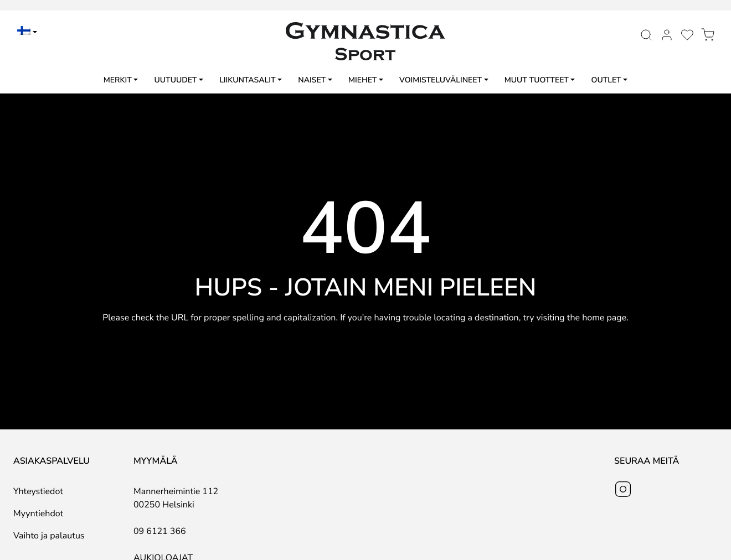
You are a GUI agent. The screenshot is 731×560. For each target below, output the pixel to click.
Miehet (362, 80)
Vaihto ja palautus (49, 536)
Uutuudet (176, 80)
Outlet (606, 80)
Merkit (118, 80)
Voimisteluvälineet (441, 80)
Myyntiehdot (38, 514)
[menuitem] (27, 32)
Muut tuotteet (537, 80)
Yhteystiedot (38, 491)
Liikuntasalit (247, 80)
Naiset (312, 80)
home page (604, 318)
